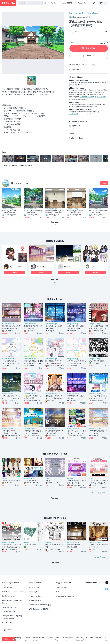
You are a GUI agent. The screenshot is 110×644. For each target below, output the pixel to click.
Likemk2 (68, 267)
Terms (72, 134)
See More (55, 282)
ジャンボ (41, 267)
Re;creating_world (21, 183)
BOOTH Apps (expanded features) (14, 592)
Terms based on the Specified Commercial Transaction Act (88, 639)
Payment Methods (35, 596)
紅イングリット (16, 267)
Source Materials (75, 13)
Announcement (62, 588)
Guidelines (50, 638)
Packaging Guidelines (9, 607)
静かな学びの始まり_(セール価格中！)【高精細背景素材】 (55, 212)
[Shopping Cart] (93, 3)
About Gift (75, 69)
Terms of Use (27, 639)
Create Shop (83, 3)
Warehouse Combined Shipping (40, 605)
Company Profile (18, 639)
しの (93, 267)
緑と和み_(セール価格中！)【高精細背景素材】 (33, 212)
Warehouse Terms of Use (38, 639)
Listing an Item (7, 588)
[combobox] (30, 3)
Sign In (53, 3)
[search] (40, 3)
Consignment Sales (9, 612)
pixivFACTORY (74, 114)
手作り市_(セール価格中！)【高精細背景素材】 (98, 212)
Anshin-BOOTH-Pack (86, 97)
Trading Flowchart (78, 121)
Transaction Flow (35, 600)
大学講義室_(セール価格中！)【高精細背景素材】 (75, 212)
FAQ (58, 592)
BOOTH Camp (7, 623)
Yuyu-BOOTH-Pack (100, 97)
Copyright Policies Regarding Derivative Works (12, 617)
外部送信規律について (68, 639)
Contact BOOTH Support (65, 596)
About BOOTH (67, 3)
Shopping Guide (35, 592)
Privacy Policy (57, 639)
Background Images (91, 13)
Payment (75, 126)
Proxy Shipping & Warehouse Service (12, 602)
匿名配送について (8, 596)
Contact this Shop (76, 138)
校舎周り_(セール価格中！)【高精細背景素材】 (11, 212)
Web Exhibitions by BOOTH (39, 609)
